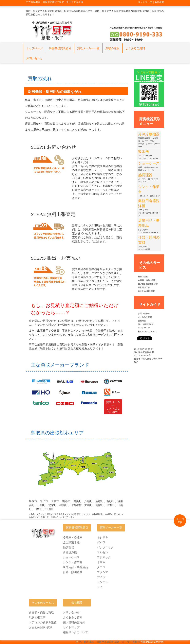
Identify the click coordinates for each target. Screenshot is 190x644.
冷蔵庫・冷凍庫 (73, 537)
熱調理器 (68, 547)
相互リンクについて (147, 332)
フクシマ (103, 572)
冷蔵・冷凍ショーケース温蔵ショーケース (149, 167)
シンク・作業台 (73, 562)
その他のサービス (43, 603)
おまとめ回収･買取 (146, 291)
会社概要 (142, 321)
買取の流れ (112, 48)
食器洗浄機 (70, 552)
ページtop (180, 521)
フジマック (104, 557)
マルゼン (103, 552)
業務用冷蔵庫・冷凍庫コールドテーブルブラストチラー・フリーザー (149, 141)
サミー (101, 587)
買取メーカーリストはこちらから (113, 407)
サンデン (103, 582)
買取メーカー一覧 (88, 48)
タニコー (103, 567)
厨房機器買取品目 (60, 48)
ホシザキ (103, 537)
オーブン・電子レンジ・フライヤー (149, 179)
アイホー (103, 577)
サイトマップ (144, 328)
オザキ (101, 562)
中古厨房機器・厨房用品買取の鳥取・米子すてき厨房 (109, 642)
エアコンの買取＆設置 (148, 284)
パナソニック (105, 547)
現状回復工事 (37, 617)
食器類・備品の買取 (147, 280)
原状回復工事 (144, 287)
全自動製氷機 (71, 542)
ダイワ (101, 542)
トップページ (34, 48)
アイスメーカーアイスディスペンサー (148, 155)
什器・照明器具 (73, 572)
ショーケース (71, 557)
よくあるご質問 (135, 48)
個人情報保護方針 (146, 324)
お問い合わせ (34, 58)
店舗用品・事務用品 (75, 567)
